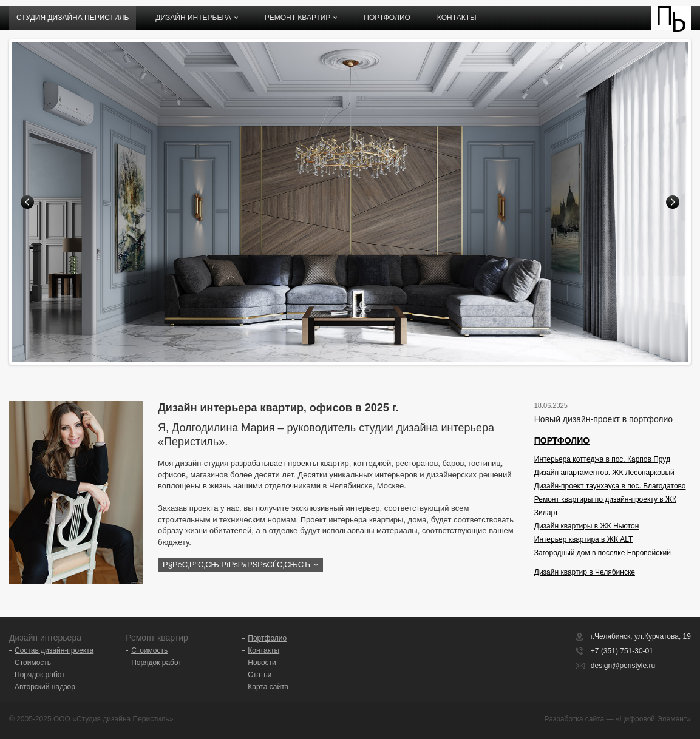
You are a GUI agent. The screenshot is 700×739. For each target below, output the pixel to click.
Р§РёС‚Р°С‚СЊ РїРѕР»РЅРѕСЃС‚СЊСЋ (236, 565)
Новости (262, 663)
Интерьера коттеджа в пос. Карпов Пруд (602, 459)
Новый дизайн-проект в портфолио (603, 419)
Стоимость (33, 663)
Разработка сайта (575, 719)
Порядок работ (40, 675)
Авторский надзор (45, 687)
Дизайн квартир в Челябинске (585, 572)
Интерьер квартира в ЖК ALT (584, 539)
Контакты (457, 18)
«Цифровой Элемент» (653, 719)
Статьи (260, 675)
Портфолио (387, 18)
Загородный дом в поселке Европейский (603, 553)
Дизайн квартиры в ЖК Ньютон (587, 526)
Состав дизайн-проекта (54, 650)
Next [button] (673, 202)
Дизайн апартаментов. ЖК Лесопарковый (604, 473)
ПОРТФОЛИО (562, 440)
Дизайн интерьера (193, 18)
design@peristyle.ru (623, 666)
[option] (350, 202)
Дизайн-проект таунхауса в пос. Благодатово (610, 486)
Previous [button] (27, 202)
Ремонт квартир (298, 18)
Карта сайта (268, 687)
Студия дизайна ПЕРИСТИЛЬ (73, 18)
